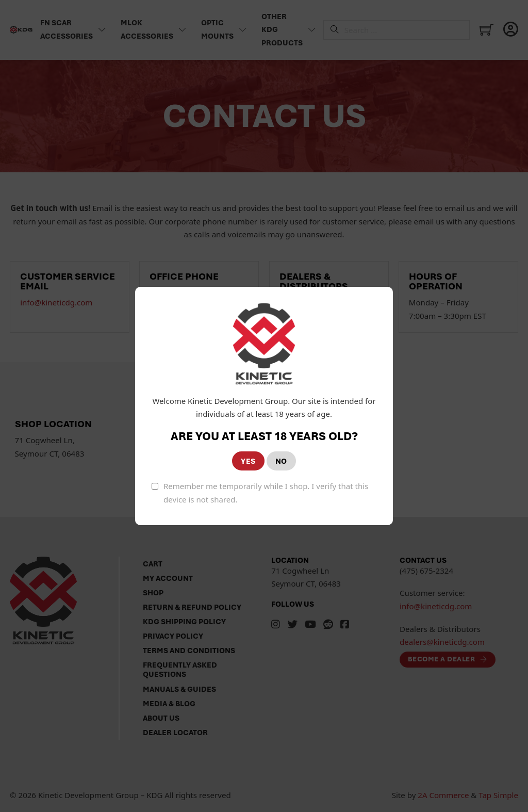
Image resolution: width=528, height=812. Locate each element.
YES (248, 461)
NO (281, 461)
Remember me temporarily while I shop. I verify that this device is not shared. (266, 493)
